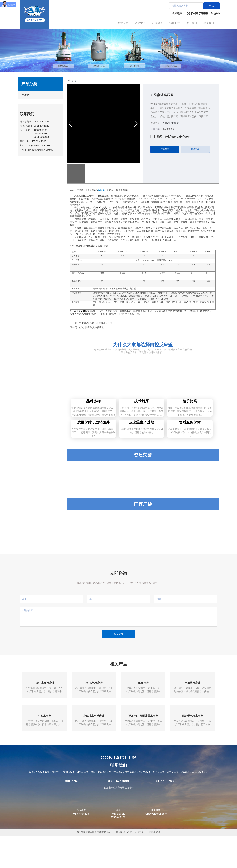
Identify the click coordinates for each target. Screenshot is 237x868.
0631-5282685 (42, 137)
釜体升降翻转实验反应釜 (91, 327)
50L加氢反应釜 (94, 715)
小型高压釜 (44, 748)
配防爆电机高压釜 (193, 748)
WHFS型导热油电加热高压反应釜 (95, 323)
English (215, 13)
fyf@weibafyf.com (39, 145)
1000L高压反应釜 (45, 715)
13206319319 (40, 133)
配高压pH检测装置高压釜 (143, 748)
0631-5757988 (118, 813)
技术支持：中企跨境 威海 (147, 865)
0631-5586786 (163, 813)
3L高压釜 (143, 715)
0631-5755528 (41, 126)
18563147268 (42, 121)
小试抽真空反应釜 (94, 748)
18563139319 (118, 846)
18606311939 (40, 130)
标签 (130, 865)
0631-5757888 (197, 14)
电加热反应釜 (193, 715)
